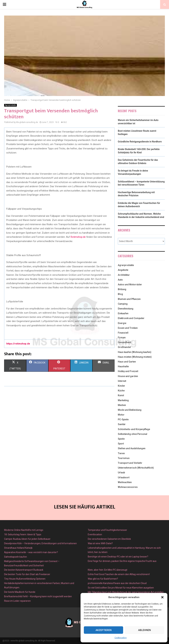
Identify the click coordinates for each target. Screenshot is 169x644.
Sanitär (122, 424)
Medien (122, 405)
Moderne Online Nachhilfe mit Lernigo (24, 530)
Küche (121, 391)
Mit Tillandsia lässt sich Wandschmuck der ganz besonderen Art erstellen (126, 592)
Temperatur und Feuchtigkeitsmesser (107, 530)
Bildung (122, 289)
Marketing (123, 400)
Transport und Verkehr (130, 463)
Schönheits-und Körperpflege (134, 429)
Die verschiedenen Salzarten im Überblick (109, 539)
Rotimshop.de (78, 237)
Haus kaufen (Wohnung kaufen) (135, 352)
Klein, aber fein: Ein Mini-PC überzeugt (108, 570)
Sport (121, 444)
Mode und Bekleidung (130, 410)
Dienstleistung (126, 309)
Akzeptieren (104, 630)
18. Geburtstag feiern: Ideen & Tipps (23, 534)
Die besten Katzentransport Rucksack (24, 570)
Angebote (123, 270)
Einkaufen (123, 313)
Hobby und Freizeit (128, 371)
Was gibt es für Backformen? (103, 579)
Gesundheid (124, 342)
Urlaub (121, 473)
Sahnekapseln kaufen (16, 557)
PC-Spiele (123, 419)
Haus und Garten (127, 362)
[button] (162, 597)
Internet (122, 381)
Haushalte (123, 366)
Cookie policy (121, 638)
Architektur (124, 275)
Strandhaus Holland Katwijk (18, 548)
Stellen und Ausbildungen (132, 448)
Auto (120, 280)
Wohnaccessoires (128, 487)
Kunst (121, 395)
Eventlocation (95, 534)
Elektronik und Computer (131, 318)
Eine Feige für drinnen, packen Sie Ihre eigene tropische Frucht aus (122, 561)
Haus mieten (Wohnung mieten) (135, 357)
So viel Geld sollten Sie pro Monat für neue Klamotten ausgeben (121, 588)
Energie (122, 323)
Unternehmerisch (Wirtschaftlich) (136, 468)
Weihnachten (125, 482)
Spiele (121, 439)
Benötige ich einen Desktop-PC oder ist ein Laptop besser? (118, 557)
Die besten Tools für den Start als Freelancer (27, 574)
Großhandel (124, 347)
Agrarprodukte (10, 105)
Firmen (122, 338)
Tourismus (124, 458)
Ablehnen (144, 630)
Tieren (121, 453)
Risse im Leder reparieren (17, 601)
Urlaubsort (124, 477)
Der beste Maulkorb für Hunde (20, 592)
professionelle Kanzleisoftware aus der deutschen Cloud (117, 583)
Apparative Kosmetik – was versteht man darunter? (31, 552)
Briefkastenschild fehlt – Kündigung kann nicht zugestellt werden (38, 596)
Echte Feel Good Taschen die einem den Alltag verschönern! (119, 574)
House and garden (128, 376)
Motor (121, 415)
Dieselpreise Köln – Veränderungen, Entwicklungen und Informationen (40, 543)
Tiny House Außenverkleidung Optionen (25, 579)
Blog (120, 294)
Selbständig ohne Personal (133, 434)
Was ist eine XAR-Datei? (100, 543)
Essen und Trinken (128, 328)
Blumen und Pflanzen (129, 299)
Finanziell (123, 333)
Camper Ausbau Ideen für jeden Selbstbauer (27, 539)
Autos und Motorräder (130, 284)
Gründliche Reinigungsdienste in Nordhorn (140, 142)
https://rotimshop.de (18, 344)
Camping (123, 304)
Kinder (121, 386)
